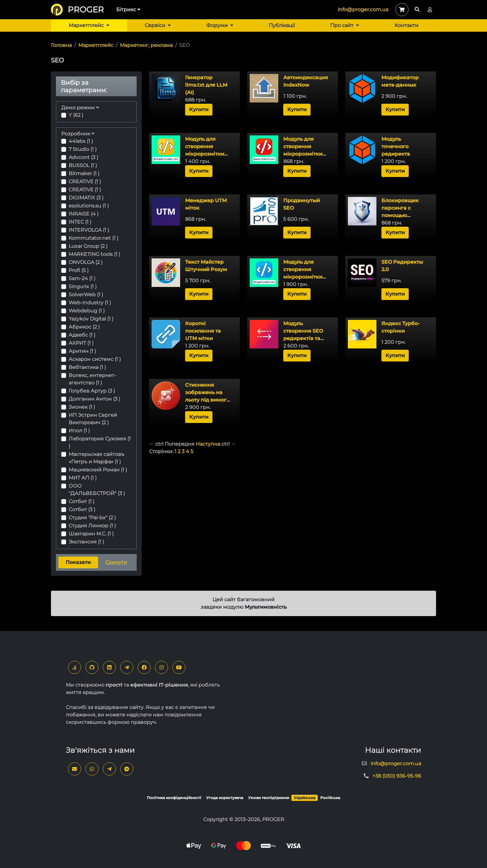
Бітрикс (128, 9)
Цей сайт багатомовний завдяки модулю (244, 603)
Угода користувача (225, 798)
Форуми (220, 25)
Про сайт (345, 25)
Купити (199, 109)
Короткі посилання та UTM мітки (203, 331)
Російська (330, 798)
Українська (305, 798)
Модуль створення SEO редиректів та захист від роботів (303, 338)
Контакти (406, 25)
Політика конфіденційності (174, 798)
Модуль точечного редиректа (396, 146)
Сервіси (158, 25)
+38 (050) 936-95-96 (397, 776)
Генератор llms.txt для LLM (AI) (206, 85)
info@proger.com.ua (363, 9)
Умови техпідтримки (269, 798)
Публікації (282, 25)
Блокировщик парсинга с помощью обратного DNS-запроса (402, 215)
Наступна (208, 444)
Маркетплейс (89, 25)
